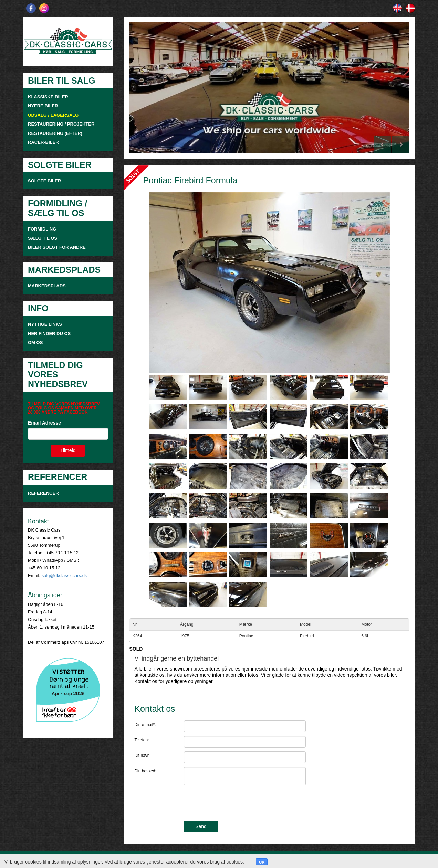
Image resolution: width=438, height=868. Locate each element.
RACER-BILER (43, 142)
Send (201, 826)
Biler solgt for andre (57, 247)
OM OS (36, 342)
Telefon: (142, 740)
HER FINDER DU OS (49, 334)
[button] (150, 88)
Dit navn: (142, 756)
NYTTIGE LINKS (45, 324)
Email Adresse (44, 423)
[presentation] (236, 804)
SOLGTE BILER (44, 181)
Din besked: (145, 771)
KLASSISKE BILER (48, 97)
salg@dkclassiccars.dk (64, 575)
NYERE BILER (43, 106)
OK (262, 862)
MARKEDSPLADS (47, 286)
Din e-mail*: (145, 725)
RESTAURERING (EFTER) (55, 133)
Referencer (43, 493)
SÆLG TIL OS (43, 238)
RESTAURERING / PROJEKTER (61, 124)
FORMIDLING (42, 229)
